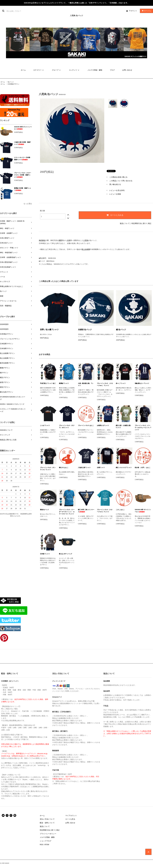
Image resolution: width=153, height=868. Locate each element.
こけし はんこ (120, 510)
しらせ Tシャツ (45, 425)
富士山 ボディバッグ (65, 554)
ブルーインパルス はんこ (86, 425)
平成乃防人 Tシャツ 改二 (48, 383)
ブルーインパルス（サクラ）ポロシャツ (67, 427)
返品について (125, 223)
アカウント (133, 11)
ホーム (23, 70)
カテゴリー (39, 70)
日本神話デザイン (14, 84)
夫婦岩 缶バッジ (85, 330)
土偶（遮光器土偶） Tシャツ (86, 384)
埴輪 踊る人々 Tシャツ (142, 383)
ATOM (47, 845)
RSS (41, 845)
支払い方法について (47, 819)
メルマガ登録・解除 (95, 70)
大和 (68, 240)
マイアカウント (71, 816)
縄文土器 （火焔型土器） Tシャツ (124, 427)
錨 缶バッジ (121, 330)
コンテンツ (74, 70)
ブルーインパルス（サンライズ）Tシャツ (48, 469)
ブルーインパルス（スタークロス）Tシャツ (105, 511)
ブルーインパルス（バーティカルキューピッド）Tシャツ (143, 428)
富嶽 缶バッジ (44, 510)
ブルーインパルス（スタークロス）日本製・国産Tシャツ (23, 175)
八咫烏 (86, 240)
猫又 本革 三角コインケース (86, 511)
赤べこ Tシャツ (121, 383)
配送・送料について (47, 823)
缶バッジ (11, 82)
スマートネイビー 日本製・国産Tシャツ (23, 159)
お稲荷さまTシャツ (103, 425)
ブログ (112, 70)
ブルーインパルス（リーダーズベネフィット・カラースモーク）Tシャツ (67, 512)
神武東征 (42, 240)
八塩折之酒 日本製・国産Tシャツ (23, 143)
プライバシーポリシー (48, 834)
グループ (57, 70)
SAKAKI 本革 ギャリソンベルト (23, 128)
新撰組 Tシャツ (64, 383)
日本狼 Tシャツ (45, 554)
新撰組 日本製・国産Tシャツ (23, 189)
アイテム (146, 11)
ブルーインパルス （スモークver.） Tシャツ (105, 384)
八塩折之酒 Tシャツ (84, 468)
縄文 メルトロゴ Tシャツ (124, 468)
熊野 (60, 240)
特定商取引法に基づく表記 (141, 223)
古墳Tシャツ (101, 468)
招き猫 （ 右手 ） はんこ (143, 468)
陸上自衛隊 (86, 249)
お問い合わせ (127, 70)
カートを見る (70, 819)
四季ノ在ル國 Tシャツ (49, 330)
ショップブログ (46, 841)
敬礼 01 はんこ (64, 468)
